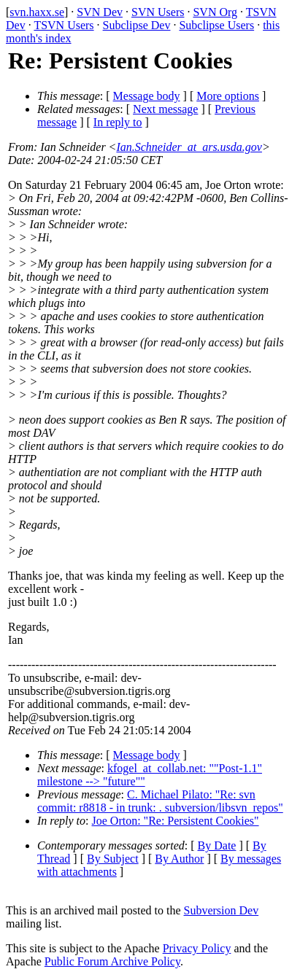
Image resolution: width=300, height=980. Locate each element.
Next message (165, 109)
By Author (179, 859)
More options (228, 96)
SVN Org (215, 12)
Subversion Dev (222, 910)
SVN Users (158, 12)
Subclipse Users (216, 25)
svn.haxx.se (37, 12)
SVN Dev (100, 12)
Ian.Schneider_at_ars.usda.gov (189, 147)
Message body (147, 96)
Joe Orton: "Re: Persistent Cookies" (176, 821)
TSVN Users (64, 25)
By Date (217, 845)
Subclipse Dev (137, 25)
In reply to (118, 122)
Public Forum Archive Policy (112, 961)
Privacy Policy (197, 948)
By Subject (113, 859)
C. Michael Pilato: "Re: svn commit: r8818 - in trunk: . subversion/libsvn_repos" (160, 801)
